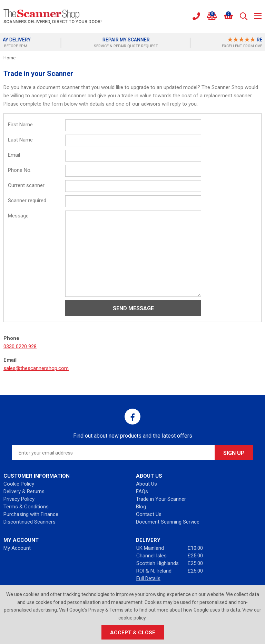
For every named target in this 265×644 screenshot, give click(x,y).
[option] (68, 43)
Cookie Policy (19, 484)
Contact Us (149, 514)
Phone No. (20, 170)
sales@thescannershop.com (36, 368)
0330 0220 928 (20, 347)
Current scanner (26, 185)
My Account (17, 548)
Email (14, 155)
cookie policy (132, 618)
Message (18, 216)
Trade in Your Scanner (161, 499)
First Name (20, 125)
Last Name (20, 140)
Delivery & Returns (24, 491)
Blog (141, 507)
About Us (146, 484)
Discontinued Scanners (30, 522)
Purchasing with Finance (31, 514)
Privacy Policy (19, 499)
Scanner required (27, 201)
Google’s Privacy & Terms (96, 610)
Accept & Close (133, 633)
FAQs (142, 491)
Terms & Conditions (26, 507)
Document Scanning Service (168, 522)
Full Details (148, 578)
